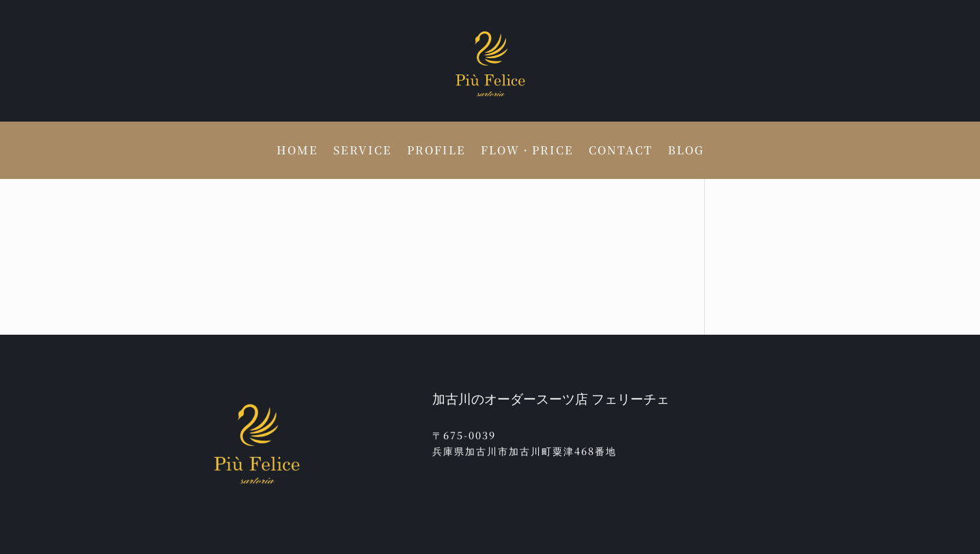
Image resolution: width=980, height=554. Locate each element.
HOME (297, 152)
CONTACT (621, 152)
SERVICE (363, 152)
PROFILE (436, 152)
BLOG (686, 152)
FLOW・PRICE (527, 152)
